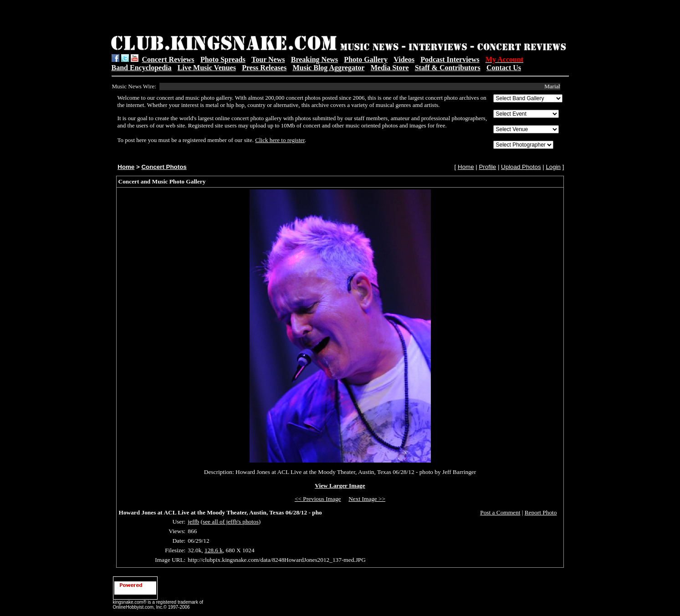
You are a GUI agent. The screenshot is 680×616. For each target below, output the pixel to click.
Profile (487, 167)
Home (126, 167)
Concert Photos (164, 167)
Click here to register (280, 140)
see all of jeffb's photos (231, 522)
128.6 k (214, 550)
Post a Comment (500, 512)
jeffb (193, 522)
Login (553, 167)
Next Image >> (367, 499)
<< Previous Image (318, 499)
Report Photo (541, 512)
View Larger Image (340, 486)
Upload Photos (521, 167)
